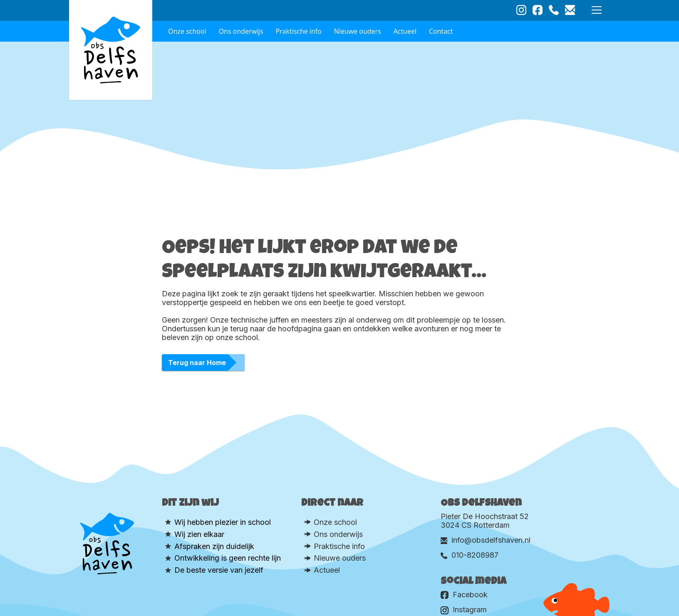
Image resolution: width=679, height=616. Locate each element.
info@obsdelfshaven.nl (486, 540)
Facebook (464, 595)
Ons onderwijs (241, 31)
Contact (441, 31)
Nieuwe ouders (358, 31)
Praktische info (299, 31)
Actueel (405, 31)
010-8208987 (470, 555)
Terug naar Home (197, 363)
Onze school (187, 31)
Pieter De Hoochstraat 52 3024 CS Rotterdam (485, 521)
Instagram (464, 610)
